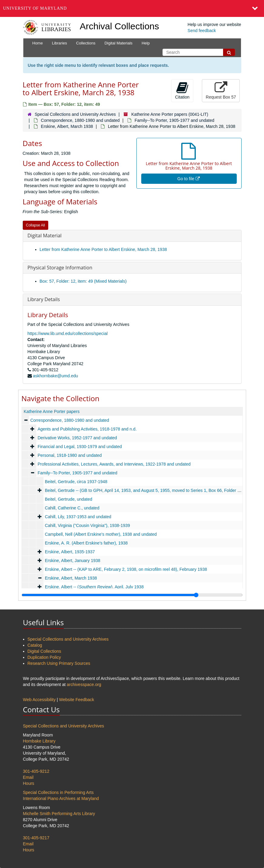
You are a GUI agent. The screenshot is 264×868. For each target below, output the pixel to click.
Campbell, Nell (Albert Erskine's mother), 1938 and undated (100, 534)
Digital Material (45, 236)
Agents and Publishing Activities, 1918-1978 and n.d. (87, 429)
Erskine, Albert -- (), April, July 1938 (94, 587)
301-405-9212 (36, 771)
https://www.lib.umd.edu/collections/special (68, 333)
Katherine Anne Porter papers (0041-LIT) (170, 114)
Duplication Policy (44, 657)
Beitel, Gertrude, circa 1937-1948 (76, 482)
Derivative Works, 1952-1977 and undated (77, 438)
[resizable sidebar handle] (132, 595)
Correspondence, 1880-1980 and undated (80, 120)
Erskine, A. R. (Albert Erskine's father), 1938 (86, 543)
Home (38, 43)
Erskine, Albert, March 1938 (67, 126)
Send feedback (202, 31)
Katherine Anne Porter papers (52, 411)
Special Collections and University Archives (75, 114)
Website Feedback (77, 700)
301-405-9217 (36, 838)
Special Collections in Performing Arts (58, 792)
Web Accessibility (39, 700)
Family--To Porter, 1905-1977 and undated (174, 120)
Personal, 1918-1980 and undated (69, 455)
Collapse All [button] (36, 225)
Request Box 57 (221, 90)
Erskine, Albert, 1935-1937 (70, 552)
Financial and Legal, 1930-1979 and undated (79, 447)
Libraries (59, 43)
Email (28, 777)
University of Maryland (35, 8)
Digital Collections (44, 651)
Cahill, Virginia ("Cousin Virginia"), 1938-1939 (87, 525)
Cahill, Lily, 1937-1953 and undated (78, 517)
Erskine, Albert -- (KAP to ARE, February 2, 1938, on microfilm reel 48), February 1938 (126, 569)
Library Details (44, 299)
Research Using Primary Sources (59, 663)
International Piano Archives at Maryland (61, 798)
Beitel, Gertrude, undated (68, 499)
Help (146, 43)
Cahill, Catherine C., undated (72, 508)
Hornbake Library (39, 741)
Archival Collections (119, 26)
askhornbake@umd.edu (55, 376)
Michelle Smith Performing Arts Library (59, 814)
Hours (29, 783)
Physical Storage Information (60, 268)
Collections (86, 43)
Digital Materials (119, 43)
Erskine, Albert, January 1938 (72, 561)
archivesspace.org (84, 684)
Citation (182, 90)
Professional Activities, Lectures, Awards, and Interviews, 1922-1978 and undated (114, 464)
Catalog (35, 645)
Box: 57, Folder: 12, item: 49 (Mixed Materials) (83, 281)
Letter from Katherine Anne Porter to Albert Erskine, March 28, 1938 (103, 249)
